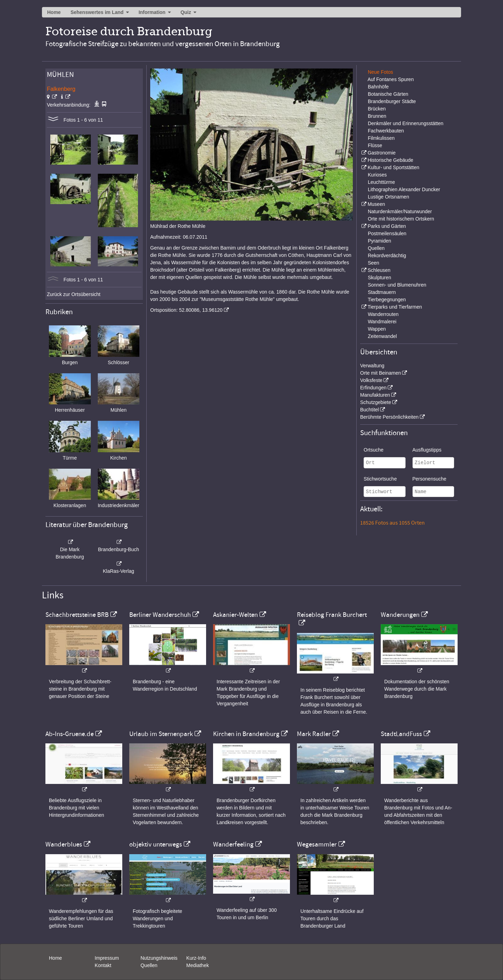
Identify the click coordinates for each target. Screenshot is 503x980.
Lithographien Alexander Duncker (404, 189)
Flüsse (375, 145)
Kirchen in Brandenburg (246, 734)
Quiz (186, 12)
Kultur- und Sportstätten (393, 167)
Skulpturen (380, 278)
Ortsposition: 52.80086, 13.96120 (186, 310)
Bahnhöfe (378, 87)
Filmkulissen (381, 138)
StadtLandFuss (401, 734)
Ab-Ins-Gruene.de (70, 734)
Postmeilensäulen (387, 233)
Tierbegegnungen (387, 300)
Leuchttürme (381, 182)
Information (152, 12)
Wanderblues (64, 844)
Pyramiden (380, 241)
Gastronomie (381, 153)
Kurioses (377, 175)
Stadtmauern (382, 292)
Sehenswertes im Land (97, 12)
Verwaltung (372, 366)
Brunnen (377, 116)
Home (54, 12)
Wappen (377, 329)
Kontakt (103, 965)
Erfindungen (373, 388)
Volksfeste (371, 380)
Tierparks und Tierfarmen (395, 307)
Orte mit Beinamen (381, 373)
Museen (376, 204)
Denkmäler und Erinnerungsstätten (406, 123)
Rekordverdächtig (387, 255)
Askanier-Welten (235, 615)
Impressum (107, 958)
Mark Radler (314, 734)
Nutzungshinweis (159, 958)
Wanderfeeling (233, 844)
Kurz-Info (196, 958)
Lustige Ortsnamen (388, 197)
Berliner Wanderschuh (160, 615)
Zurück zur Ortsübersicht (74, 294)
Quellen (376, 248)
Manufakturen (375, 395)
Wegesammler (317, 844)
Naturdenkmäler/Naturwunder (400, 211)
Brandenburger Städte (392, 101)
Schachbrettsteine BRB (77, 615)
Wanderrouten (383, 314)
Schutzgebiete (376, 402)
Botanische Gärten (388, 94)
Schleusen (379, 270)
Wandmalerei (382, 322)
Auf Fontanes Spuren (391, 79)
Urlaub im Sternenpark (161, 734)
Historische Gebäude (390, 160)
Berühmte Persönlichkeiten (389, 417)
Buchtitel (370, 410)
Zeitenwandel (382, 336)
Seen (374, 263)
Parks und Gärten (387, 226)
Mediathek (198, 965)
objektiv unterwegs (156, 844)
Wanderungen (400, 615)
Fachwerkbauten (386, 131)
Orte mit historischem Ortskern (401, 219)
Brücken (377, 109)
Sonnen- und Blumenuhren (397, 285)
